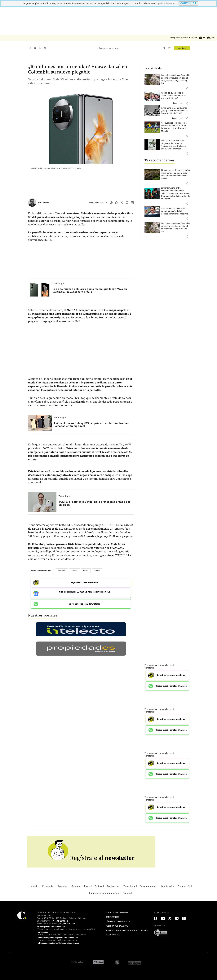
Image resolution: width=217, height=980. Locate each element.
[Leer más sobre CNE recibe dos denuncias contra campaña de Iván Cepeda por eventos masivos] (176, 211)
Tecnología (59, 284)
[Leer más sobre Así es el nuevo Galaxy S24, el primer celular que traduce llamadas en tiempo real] (40, 423)
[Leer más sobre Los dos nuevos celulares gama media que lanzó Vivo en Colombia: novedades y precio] (39, 289)
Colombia (97, 571)
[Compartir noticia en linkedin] (132, 203)
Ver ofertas (149, 667)
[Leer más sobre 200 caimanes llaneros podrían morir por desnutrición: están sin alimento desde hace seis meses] (176, 174)
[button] (187, 88)
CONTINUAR (188, 3)
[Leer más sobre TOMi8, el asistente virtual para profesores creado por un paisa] (42, 502)
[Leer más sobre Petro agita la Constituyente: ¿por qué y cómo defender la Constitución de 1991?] (176, 111)
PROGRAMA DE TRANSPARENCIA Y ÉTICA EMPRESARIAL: (62, 934)
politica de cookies (167, 3)
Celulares (74, 571)
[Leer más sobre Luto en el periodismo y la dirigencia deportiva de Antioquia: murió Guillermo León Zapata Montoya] (176, 145)
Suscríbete (182, 48)
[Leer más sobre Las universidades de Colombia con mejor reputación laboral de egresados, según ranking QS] (176, 79)
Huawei (85, 571)
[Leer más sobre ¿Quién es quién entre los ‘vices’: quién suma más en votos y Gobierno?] (176, 96)
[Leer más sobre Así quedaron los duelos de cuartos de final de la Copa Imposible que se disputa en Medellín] (176, 127)
